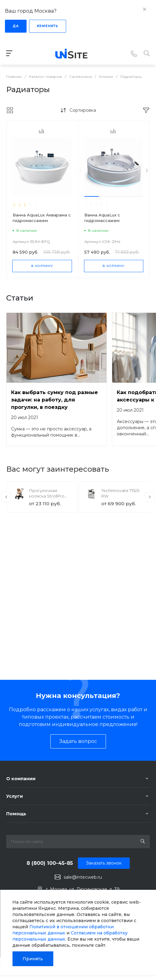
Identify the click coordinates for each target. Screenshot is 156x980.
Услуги (15, 796)
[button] (92, 196)
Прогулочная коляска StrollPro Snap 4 (47, 496)
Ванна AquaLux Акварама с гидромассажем (42, 218)
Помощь (16, 814)
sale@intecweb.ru (83, 877)
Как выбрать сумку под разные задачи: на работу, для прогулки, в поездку (55, 400)
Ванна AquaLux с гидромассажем (102, 218)
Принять (33, 959)
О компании (21, 779)
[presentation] (80, 171)
